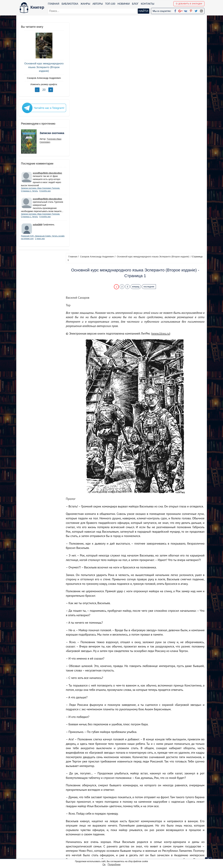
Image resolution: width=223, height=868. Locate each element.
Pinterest (115, 844)
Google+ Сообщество (123, 836)
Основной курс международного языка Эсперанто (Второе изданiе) (42, 67)
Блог (135, 4)
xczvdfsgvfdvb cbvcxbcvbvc (47, 172)
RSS (113, 856)
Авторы (98, 4)
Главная (54, 4)
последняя (150, 56)
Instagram (116, 852)
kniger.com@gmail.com (175, 828)
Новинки (124, 4)
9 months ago (45, 190)
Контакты (148, 4)
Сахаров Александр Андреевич (42, 78)
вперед (137, 56)
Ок (104, 865)
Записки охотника (46, 134)
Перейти (141, 806)
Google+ (116, 832)
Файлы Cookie (162, 836)
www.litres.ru (162, 103)
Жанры (85, 4)
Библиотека (70, 4)
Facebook (115, 828)
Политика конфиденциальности (172, 832)
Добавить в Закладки (189, 4)
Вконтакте (116, 840)
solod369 (38, 227)
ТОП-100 (110, 4)
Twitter (114, 848)
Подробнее (114, 865)
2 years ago (47, 241)
